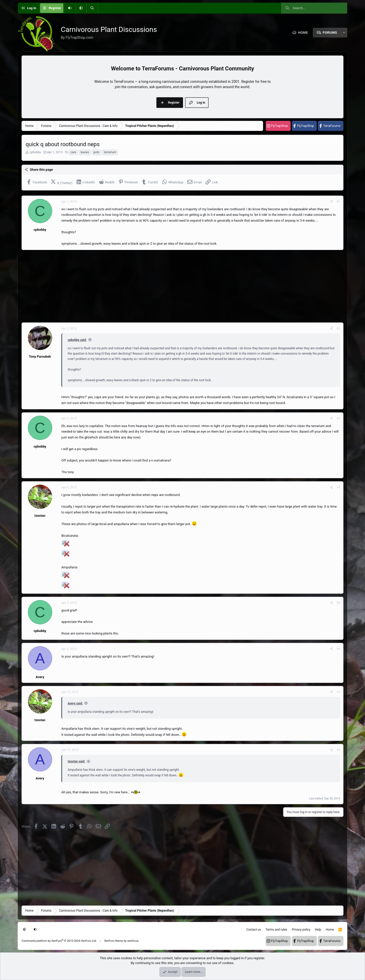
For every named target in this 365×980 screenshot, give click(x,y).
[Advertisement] (174, 286)
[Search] (92, 8)
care (73, 152)
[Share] (332, 202)
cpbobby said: (77, 340)
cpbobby (35, 152)
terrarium (110, 152)
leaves (85, 152)
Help (318, 930)
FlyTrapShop (279, 126)
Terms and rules (276, 930)
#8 (338, 750)
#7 (338, 692)
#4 (338, 487)
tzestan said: (76, 761)
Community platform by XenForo (59, 941)
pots (97, 152)
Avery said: (75, 703)
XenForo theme (114, 941)
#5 (338, 603)
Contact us (254, 930)
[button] (81, 8)
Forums (330, 33)
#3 (338, 418)
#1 (338, 202)
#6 (338, 649)
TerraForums (332, 126)
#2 (338, 329)
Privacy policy (301, 930)
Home (303, 33)
